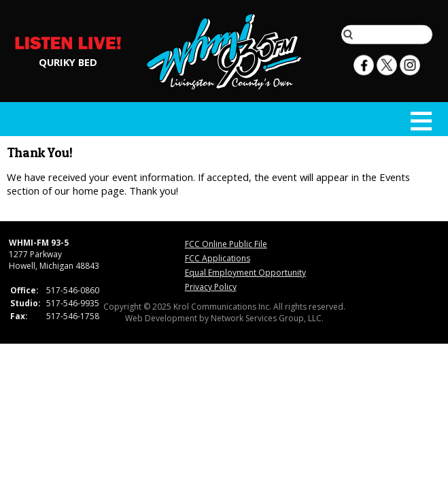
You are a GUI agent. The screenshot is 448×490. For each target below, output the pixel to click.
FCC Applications (218, 258)
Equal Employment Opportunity (245, 273)
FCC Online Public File (226, 244)
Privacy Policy (211, 287)
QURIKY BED (68, 61)
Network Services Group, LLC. (267, 318)
